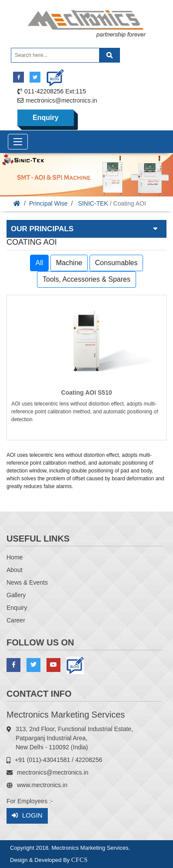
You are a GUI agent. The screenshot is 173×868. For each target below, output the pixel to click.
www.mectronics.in (42, 785)
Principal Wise (48, 203)
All (40, 263)
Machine (69, 263)
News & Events (27, 582)
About (15, 570)
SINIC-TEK (93, 203)
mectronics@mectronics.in (61, 100)
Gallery (16, 595)
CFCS (80, 860)
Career (16, 620)
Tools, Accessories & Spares (86, 279)
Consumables (116, 263)
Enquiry (46, 118)
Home (15, 557)
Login (27, 816)
